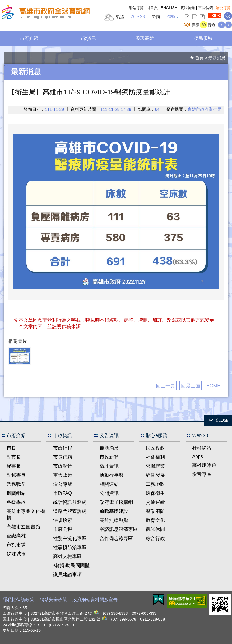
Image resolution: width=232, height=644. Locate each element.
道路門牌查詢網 (70, 511)
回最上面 (191, 386)
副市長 (14, 457)
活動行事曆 (111, 475)
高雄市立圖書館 (23, 527)
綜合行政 (155, 538)
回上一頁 (165, 386)
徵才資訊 (109, 466)
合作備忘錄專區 (116, 538)
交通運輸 (155, 502)
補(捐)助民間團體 (71, 566)
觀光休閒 (155, 529)
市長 (11, 448)
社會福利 (155, 457)
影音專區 (202, 474)
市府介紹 (29, 38)
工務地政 (155, 484)
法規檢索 (63, 520)
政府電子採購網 (116, 502)
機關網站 (16, 493)
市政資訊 (87, 38)
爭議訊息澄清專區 (119, 529)
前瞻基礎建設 (114, 511)
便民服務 (203, 38)
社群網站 (202, 448)
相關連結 (109, 484)
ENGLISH (169, 8)
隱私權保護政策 (18, 600)
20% (171, 17)
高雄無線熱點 (114, 520)
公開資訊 (109, 493)
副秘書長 (16, 475)
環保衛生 (155, 493)
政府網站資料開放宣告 (95, 600)
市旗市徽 (16, 545)
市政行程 (63, 448)
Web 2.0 (201, 435)
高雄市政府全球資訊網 (45, 13)
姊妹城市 (16, 554)
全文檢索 (228, 16)
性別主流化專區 (70, 538)
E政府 (159, 600)
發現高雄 (145, 38)
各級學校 (16, 502)
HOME (213, 386)
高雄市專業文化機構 (26, 514)
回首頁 (152, 8)
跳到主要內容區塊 (3, 3)
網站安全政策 (53, 600)
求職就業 (155, 466)
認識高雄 (16, 536)
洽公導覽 (223, 8)
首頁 (199, 58)
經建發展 (155, 475)
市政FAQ (63, 493)
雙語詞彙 (188, 8)
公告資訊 (109, 435)
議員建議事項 (67, 575)
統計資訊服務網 (70, 502)
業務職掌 (16, 484)
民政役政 (155, 448)
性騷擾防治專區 (70, 547)
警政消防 (155, 511)
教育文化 (155, 520)
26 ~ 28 (138, 17)
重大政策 (63, 475)
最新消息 (217, 58)
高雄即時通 (204, 465)
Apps (197, 456)
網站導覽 (136, 8)
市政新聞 (109, 457)
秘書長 (14, 466)
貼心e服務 (157, 435)
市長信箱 (205, 8)
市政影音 (63, 466)
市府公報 (63, 529)
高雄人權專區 (67, 556)
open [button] (218, 420)
